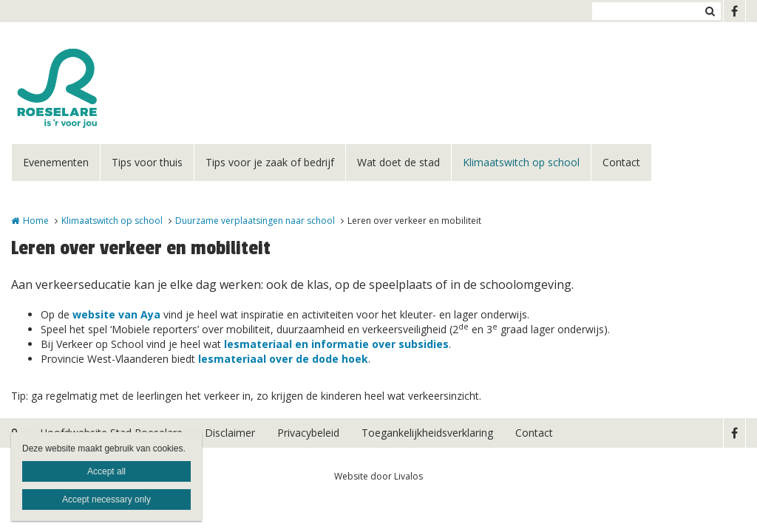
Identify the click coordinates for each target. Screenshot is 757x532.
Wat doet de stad (398, 162)
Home (36, 221)
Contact (621, 162)
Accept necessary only (106, 499)
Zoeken (710, 11)
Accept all (106, 471)
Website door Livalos (378, 476)
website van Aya (116, 314)
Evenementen (56, 162)
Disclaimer (230, 433)
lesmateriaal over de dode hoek (283, 359)
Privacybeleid (308, 433)
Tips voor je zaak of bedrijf (270, 162)
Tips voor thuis (147, 162)
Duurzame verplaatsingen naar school (255, 221)
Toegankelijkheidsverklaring (427, 433)
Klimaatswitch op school (521, 162)
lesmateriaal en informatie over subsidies (336, 344)
